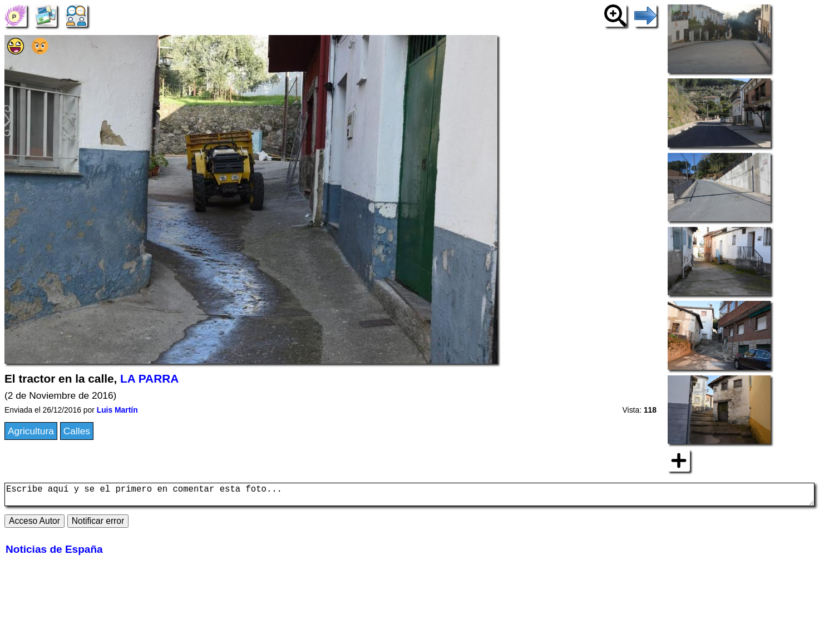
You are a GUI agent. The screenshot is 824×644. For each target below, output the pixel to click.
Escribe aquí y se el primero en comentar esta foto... (409, 497)
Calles (77, 431)
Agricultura (31, 431)
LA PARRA (149, 378)
